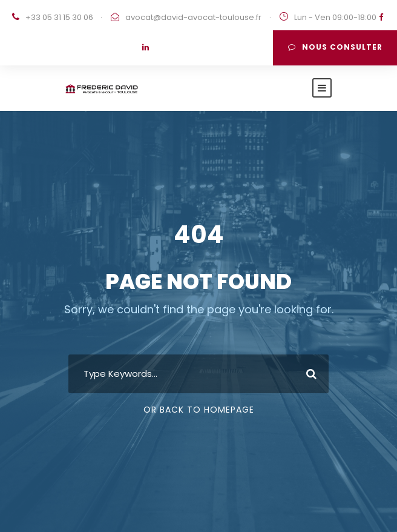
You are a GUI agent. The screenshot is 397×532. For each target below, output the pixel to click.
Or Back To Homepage (199, 410)
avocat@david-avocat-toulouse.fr (193, 17)
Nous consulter (335, 47)
